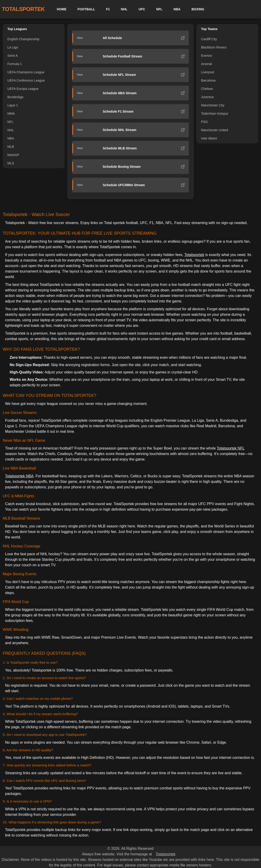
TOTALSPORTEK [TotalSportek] (23, 9)
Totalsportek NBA (19, 476)
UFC (142, 9)
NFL (159, 9)
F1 (108, 9)
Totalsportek (194, 255)
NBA (177, 9)
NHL (124, 9)
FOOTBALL (86, 9)
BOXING (198, 9)
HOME (62, 9)
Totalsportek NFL (230, 448)
